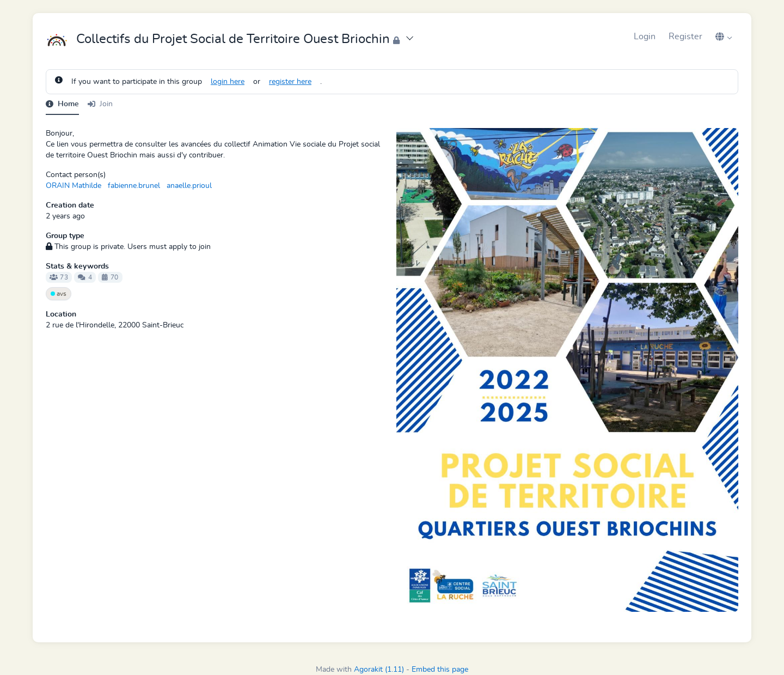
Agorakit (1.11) (379, 670)
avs (59, 294)
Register (685, 37)
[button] (724, 37)
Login (645, 37)
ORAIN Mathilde (73, 186)
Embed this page (440, 670)
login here (228, 82)
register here (290, 82)
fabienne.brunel (134, 186)
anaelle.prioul (189, 186)
